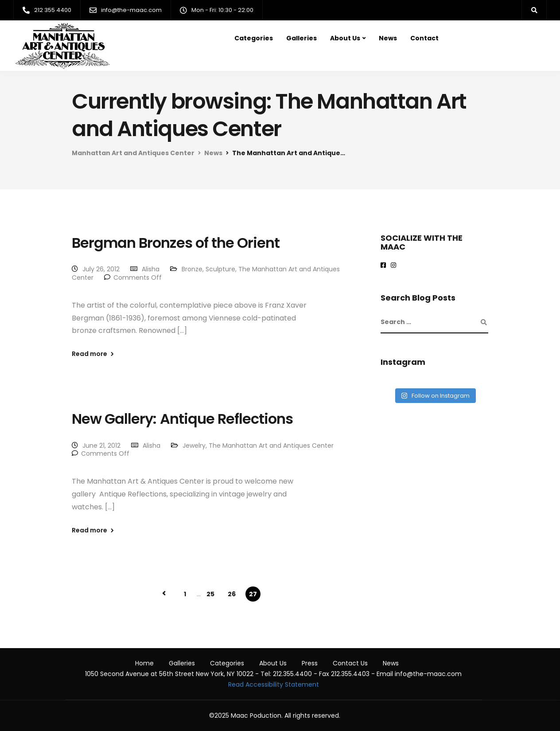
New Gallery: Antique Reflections (182, 419)
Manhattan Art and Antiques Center (133, 153)
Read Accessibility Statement (274, 684)
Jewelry (194, 446)
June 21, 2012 (101, 446)
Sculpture (220, 269)
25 (210, 594)
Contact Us (350, 663)
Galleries (301, 38)
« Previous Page (164, 594)
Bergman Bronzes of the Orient (176, 243)
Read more (89, 354)
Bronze (192, 269)
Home (144, 663)
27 (253, 594)
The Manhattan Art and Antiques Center (271, 446)
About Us (345, 38)
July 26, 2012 (101, 269)
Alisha (151, 269)
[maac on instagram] (395, 266)
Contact (424, 38)
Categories (254, 38)
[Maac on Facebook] (385, 266)
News (388, 38)
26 (232, 594)
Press (310, 663)
